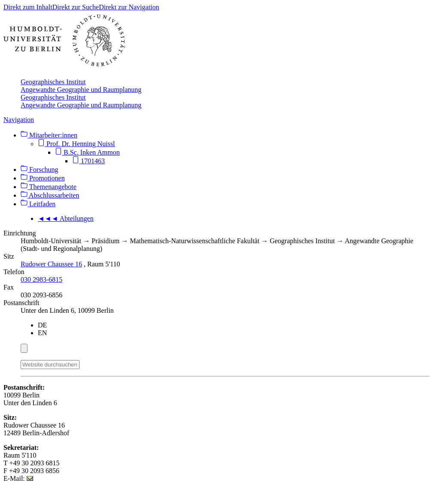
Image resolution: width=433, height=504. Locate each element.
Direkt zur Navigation (129, 7)
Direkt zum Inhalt (28, 7)
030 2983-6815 (41, 279)
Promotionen (43, 178)
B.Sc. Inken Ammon (87, 152)
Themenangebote (49, 187)
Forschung (40, 170)
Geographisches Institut (53, 82)
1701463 (88, 161)
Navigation (19, 120)
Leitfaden (38, 204)
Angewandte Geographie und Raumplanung (81, 90)
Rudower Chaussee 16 (51, 264)
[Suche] (85, 363)
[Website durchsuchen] (50, 365)
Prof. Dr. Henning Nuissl (76, 144)
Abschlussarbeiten (50, 195)
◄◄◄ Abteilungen (66, 218)
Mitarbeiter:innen (49, 135)
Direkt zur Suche (76, 7)
